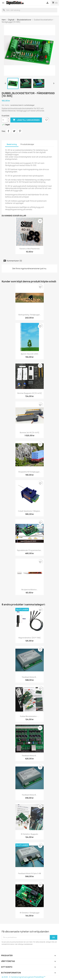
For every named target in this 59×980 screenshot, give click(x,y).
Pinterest (20, 131)
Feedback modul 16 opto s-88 (29, 873)
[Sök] (29, 10)
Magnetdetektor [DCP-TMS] (29, 638)
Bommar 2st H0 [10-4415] (29, 433)
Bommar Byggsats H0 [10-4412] (30, 393)
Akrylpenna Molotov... (30, 590)
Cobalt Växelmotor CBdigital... (29, 511)
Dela (8, 131)
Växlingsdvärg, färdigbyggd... (30, 315)
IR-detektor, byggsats (29, 834)
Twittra (14, 131)
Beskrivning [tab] (12, 144)
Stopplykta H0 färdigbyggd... (29, 472)
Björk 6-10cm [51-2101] (30, 354)
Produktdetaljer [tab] (27, 144)
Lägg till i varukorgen (26, 120)
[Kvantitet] (4, 120)
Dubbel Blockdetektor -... (30, 716)
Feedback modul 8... (30, 677)
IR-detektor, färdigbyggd (30, 913)
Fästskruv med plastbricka (29, 249)
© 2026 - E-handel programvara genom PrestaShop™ (23, 977)
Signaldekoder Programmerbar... (30, 550)
